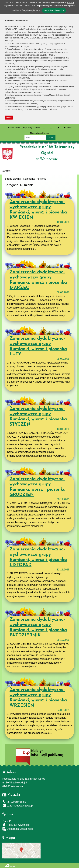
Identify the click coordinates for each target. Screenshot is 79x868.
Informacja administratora (39, 133)
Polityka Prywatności (16, 825)
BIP (7, 821)
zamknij (9, 118)
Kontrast (67, 128)
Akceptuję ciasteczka (54, 10)
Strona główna (14, 128)
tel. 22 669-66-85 (14, 802)
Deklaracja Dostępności (18, 829)
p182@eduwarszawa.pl (18, 806)
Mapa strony (27, 128)
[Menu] (39, 171)
